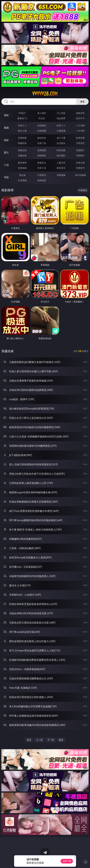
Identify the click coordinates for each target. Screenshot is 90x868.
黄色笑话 (61, 168)
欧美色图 (61, 150)
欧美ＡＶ (61, 125)
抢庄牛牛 (80, 118)
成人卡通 (61, 138)
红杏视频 (22, 180)
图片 (6, 152)
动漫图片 (80, 150)
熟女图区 (61, 155)
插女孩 (22, 175)
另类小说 (42, 168)
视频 (6, 128)
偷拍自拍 (42, 138)
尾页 (61, 740)
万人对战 (61, 113)
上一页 (39, 740)
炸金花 (42, 118)
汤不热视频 (80, 175)
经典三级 (42, 143)
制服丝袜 (22, 143)
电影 (6, 140)
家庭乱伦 (42, 163)
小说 (6, 165)
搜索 (82, 102)
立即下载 (67, 861)
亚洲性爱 (22, 138)
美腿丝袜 (22, 155)
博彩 (6, 115)
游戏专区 (80, 113)
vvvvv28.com (45, 94)
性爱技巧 (80, 168)
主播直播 (61, 131)
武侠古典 (80, 163)
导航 (6, 177)
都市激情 (22, 163)
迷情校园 (22, 168)
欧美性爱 (80, 138)
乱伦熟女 (61, 143)
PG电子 (22, 113)
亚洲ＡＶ (22, 125)
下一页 (51, 740)
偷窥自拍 (22, 150)
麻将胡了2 (22, 118)
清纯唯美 (42, 155)
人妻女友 (61, 163)
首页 (29, 740)
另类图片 (80, 155)
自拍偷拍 (42, 125)
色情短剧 (42, 180)
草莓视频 (61, 175)
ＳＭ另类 (80, 131)
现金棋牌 (61, 118)
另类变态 (80, 143)
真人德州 (42, 113)
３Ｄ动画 (80, 125)
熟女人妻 (22, 131)
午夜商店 (42, 175)
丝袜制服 (42, 131)
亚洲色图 (42, 150)
